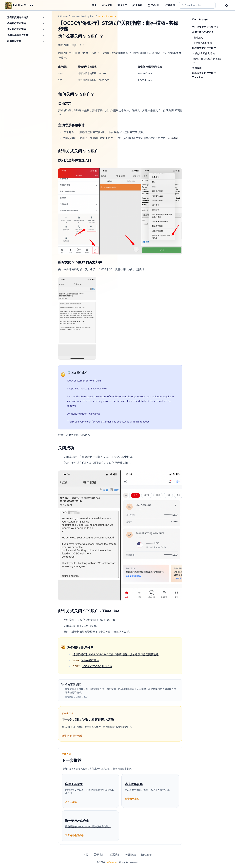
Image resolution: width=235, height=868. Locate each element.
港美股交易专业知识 (18, 17)
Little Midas (111, 862)
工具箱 (137, 5)
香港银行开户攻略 (17, 23)
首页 (94, 5)
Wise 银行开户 (90, 660)
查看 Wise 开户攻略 (72, 736)
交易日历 (154, 5)
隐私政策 (147, 855)
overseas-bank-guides (83, 16)
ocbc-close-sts (107, 16)
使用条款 (131, 855)
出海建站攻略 (14, 41)
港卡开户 (122, 5)
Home (63, 16)
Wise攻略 (107, 5)
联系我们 (170, 5)
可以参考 (173, 138)
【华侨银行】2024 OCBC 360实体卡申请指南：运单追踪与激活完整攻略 (116, 655)
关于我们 (99, 855)
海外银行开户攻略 (17, 29)
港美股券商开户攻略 (18, 35)
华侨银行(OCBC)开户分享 (97, 666)
